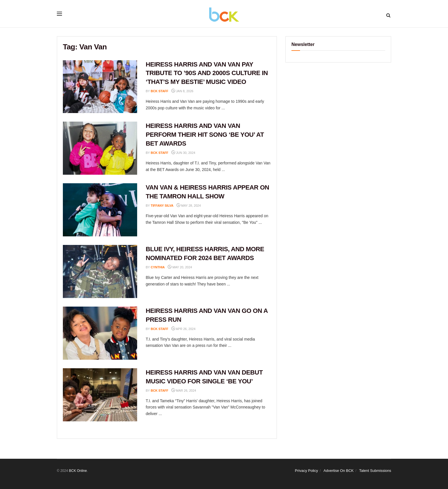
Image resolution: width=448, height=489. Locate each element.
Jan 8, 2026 (182, 91)
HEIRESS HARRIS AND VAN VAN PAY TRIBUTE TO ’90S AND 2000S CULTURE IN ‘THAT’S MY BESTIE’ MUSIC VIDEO (207, 73)
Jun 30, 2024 (183, 153)
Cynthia (158, 267)
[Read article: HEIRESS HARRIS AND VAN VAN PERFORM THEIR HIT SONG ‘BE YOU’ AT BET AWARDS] (100, 148)
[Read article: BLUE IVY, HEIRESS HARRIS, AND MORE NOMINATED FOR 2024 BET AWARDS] (100, 271)
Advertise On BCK (339, 471)
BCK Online (78, 471)
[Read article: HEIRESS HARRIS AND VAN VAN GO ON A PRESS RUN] (100, 333)
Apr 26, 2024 (183, 329)
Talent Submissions (375, 471)
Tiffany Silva (162, 206)
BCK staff (160, 91)
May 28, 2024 (189, 206)
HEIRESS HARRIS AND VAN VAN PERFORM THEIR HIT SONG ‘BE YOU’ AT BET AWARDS (205, 135)
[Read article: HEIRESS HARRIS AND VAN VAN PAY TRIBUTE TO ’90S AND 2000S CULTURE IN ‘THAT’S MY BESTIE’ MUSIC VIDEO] (100, 87)
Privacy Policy (306, 471)
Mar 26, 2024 (184, 391)
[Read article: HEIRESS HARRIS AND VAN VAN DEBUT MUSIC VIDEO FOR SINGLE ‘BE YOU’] (100, 395)
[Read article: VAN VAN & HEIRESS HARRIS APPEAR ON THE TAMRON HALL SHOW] (100, 210)
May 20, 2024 (180, 267)
